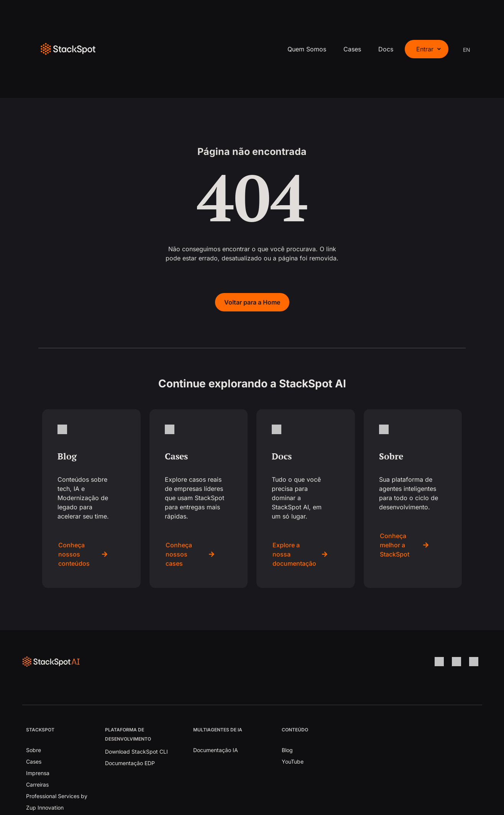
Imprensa (38, 773)
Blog (287, 750)
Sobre (34, 750)
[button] (427, 49)
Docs (386, 49)
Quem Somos (307, 49)
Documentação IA (216, 750)
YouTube (293, 761)
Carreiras (37, 785)
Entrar (428, 49)
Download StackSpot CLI (136, 752)
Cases (352, 49)
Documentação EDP (130, 763)
